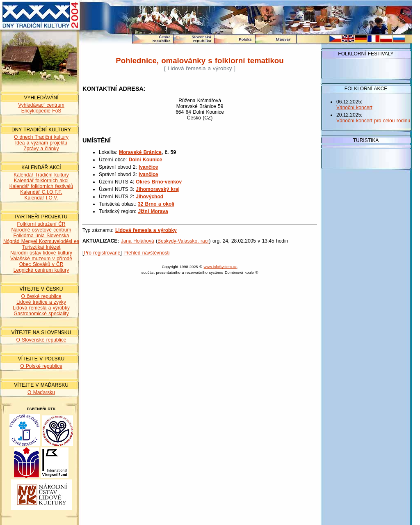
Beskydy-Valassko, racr (183, 241)
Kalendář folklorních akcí (41, 181)
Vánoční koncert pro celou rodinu (373, 121)
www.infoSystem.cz (220, 267)
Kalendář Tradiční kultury (41, 175)
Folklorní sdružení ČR (41, 224)
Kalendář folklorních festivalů (41, 186)
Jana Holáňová (138, 241)
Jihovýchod (150, 197)
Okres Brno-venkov (159, 182)
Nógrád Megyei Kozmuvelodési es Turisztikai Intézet (41, 244)
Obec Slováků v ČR (41, 264)
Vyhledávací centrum (41, 105)
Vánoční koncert (354, 108)
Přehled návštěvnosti (146, 253)
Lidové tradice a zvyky (41, 302)
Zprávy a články (41, 149)
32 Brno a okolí (156, 204)
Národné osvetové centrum (41, 230)
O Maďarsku (41, 392)
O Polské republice (41, 366)
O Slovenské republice (41, 340)
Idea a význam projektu (41, 143)
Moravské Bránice (140, 152)
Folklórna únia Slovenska (41, 236)
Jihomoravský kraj (157, 189)
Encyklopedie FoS (41, 111)
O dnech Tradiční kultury (41, 137)
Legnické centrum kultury (41, 270)
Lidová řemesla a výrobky (41, 308)
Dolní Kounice (146, 160)
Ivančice (148, 167)
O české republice (41, 296)
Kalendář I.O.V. (41, 198)
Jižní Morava (153, 211)
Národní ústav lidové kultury (41, 253)
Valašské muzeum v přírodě (41, 259)
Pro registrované (102, 253)
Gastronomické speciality (41, 314)
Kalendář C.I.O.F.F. (41, 192)
